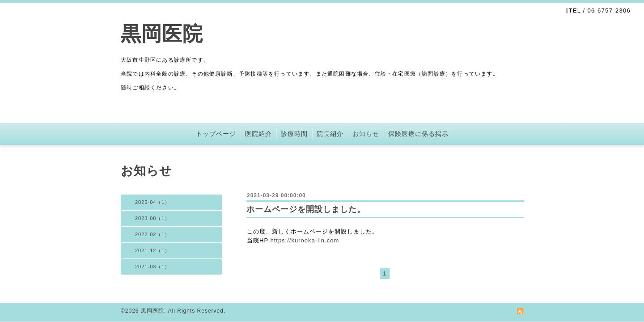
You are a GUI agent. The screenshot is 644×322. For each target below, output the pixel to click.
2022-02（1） (153, 234)
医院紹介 (258, 134)
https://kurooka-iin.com (305, 240)
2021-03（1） (153, 267)
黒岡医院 (162, 34)
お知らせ (366, 134)
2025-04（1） (153, 202)
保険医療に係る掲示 (418, 134)
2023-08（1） (153, 218)
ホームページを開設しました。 (306, 209)
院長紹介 (330, 134)
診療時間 (294, 134)
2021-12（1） (153, 250)
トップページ (216, 134)
